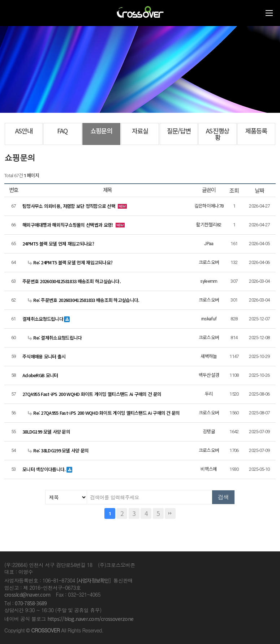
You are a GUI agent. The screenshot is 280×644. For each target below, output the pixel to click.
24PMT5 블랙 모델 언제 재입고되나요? (58, 244)
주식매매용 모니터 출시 (44, 356)
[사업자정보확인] (94, 580)
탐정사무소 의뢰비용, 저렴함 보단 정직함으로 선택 (69, 206)
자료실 (140, 131)
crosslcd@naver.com (27, 594)
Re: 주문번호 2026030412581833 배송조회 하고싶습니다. (84, 300)
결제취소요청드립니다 (43, 319)
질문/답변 (179, 131)
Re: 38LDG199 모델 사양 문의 (58, 450)
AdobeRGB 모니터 (40, 375)
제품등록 (256, 131)
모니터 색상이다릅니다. (44, 469)
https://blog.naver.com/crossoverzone (90, 619)
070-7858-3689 (31, 603)
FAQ (62, 131)
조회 (234, 190)
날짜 (259, 190)
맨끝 (170, 513)
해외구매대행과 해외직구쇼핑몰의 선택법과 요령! (68, 225)
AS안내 (24, 131)
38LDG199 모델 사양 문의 (46, 432)
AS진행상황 (217, 134)
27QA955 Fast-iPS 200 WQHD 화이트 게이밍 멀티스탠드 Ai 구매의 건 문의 (92, 394)
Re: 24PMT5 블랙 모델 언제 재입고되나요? (70, 262)
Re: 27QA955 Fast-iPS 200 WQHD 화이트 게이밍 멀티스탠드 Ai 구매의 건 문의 (104, 413)
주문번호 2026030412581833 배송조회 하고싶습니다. (72, 281)
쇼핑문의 (101, 131)
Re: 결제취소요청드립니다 (55, 338)
